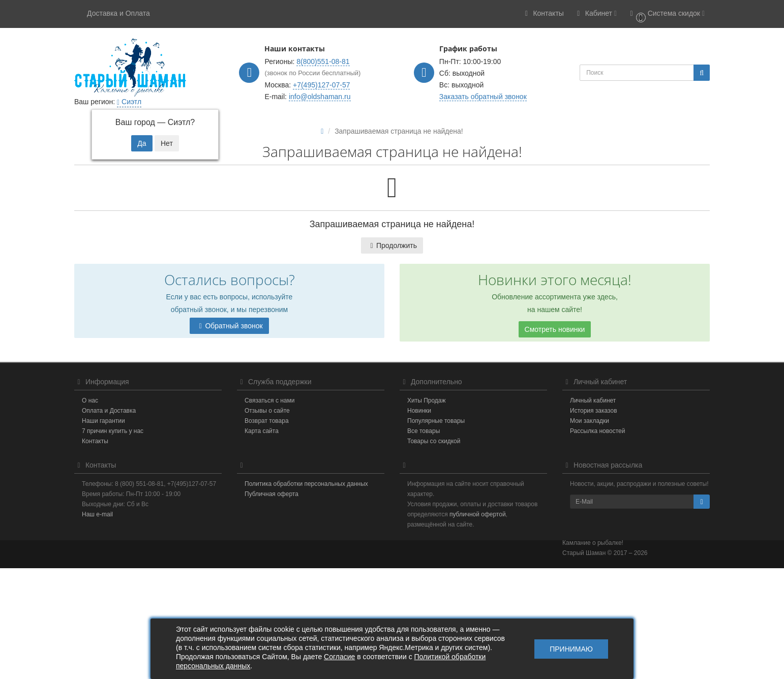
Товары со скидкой (434, 441)
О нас (90, 400)
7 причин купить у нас (113, 431)
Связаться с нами (269, 400)
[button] (666, 14)
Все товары (424, 431)
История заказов (594, 411)
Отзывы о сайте (267, 411)
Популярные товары (436, 421)
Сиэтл (129, 102)
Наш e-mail (97, 514)
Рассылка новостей (597, 431)
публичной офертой (478, 514)
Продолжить (392, 245)
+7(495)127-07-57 (321, 85)
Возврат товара (267, 421)
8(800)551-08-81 (323, 61)
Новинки (419, 411)
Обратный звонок (229, 326)
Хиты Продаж (427, 400)
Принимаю (571, 649)
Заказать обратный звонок (483, 97)
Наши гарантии (103, 421)
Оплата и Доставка (109, 411)
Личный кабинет (593, 400)
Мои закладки (590, 421)
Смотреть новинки (555, 329)
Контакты (95, 441)
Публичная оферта (272, 494)
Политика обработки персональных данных (306, 484)
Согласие (339, 657)
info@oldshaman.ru (320, 97)
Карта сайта (262, 431)
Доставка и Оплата (118, 13)
